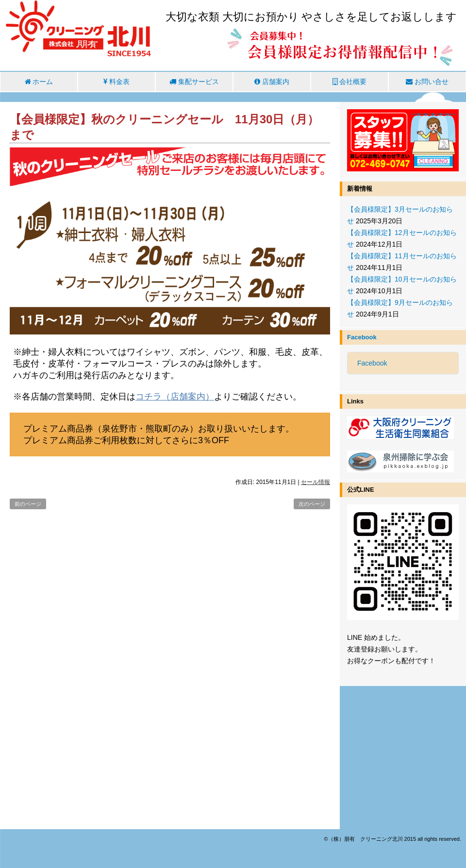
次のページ (312, 504)
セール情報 (316, 482)
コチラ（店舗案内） (175, 397)
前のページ (28, 504)
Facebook (362, 337)
